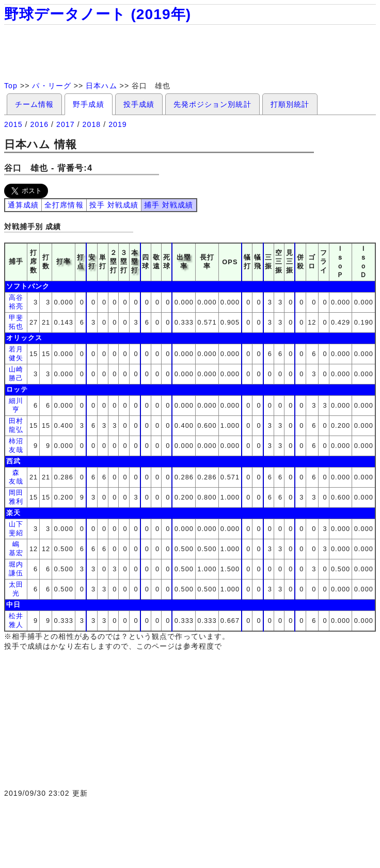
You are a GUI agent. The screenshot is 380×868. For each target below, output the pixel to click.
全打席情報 (64, 205)
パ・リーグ (51, 86)
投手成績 (139, 104)
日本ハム (101, 86)
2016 (40, 124)
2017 (66, 124)
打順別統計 (290, 104)
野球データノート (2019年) (98, 14)
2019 (118, 124)
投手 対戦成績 (114, 205)
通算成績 (23, 205)
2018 (92, 124)
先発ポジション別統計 (212, 104)
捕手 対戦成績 (169, 205)
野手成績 (88, 104)
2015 (13, 124)
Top (11, 86)
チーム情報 (34, 104)
